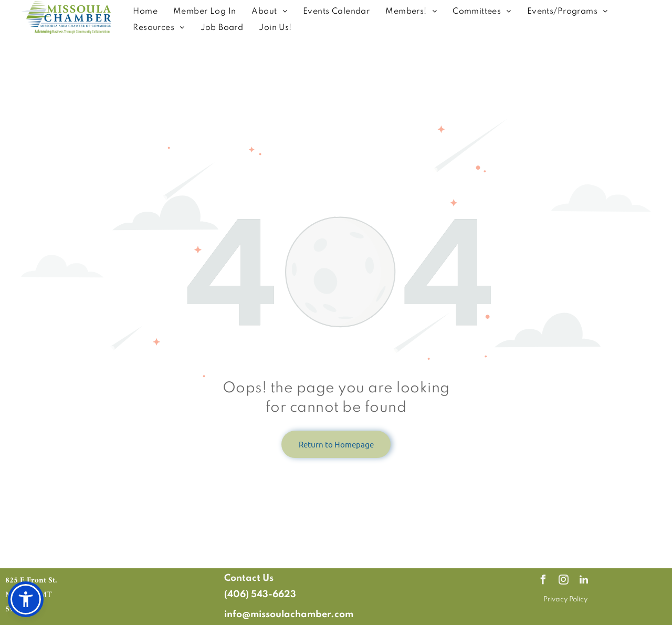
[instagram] (563, 581)
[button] (26, 599)
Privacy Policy (565, 600)
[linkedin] (584, 581)
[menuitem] (145, 12)
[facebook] (543, 581)
